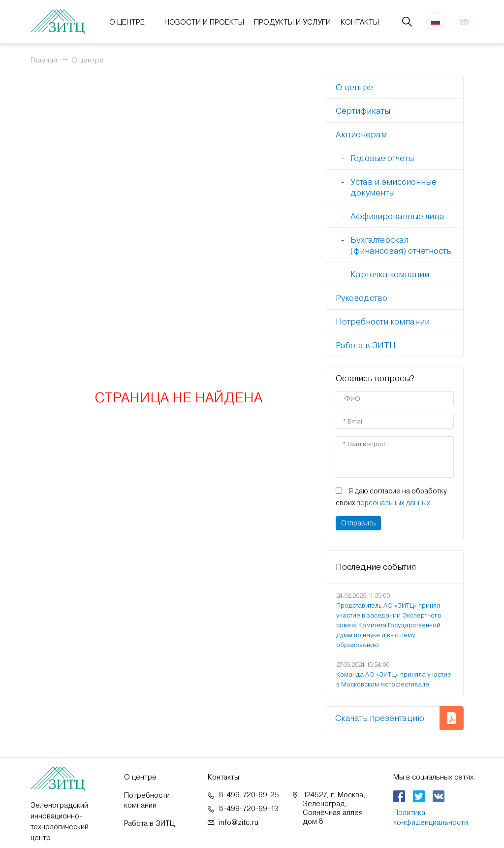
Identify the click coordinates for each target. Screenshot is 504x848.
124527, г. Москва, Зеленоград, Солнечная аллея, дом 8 (334, 808)
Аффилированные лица (397, 216)
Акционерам (361, 134)
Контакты (360, 22)
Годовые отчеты (382, 158)
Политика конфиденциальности (431, 817)
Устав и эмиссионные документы (394, 187)
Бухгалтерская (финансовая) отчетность (401, 245)
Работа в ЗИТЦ (366, 345)
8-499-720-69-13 (249, 809)
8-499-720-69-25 (249, 795)
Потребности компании (383, 322)
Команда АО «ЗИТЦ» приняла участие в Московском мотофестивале (394, 679)
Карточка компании (390, 274)
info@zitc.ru (239, 822)
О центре (127, 22)
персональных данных (393, 503)
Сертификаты (363, 111)
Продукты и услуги (292, 22)
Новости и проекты (204, 22)
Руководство (362, 298)
